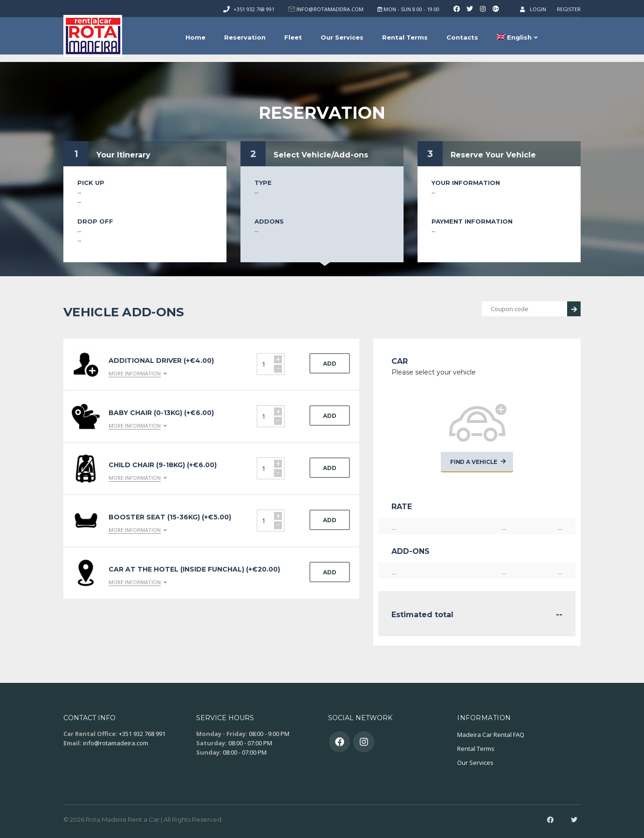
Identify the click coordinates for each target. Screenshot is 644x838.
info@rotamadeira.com (116, 743)
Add (330, 364)
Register (569, 9)
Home (195, 37)
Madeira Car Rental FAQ (491, 735)
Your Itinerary (123, 155)
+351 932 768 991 (254, 9)
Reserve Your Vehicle (493, 155)
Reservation (245, 37)
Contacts (462, 37)
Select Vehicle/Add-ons (321, 155)
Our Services (342, 37)
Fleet (293, 37)
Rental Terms (405, 37)
